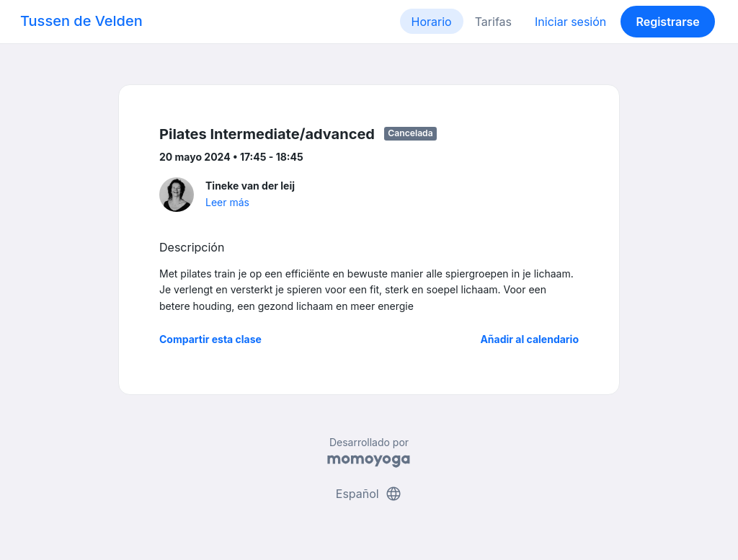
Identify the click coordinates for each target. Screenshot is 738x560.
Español (369, 494)
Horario (432, 22)
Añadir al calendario (529, 339)
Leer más (227, 202)
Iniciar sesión (570, 22)
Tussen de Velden (81, 21)
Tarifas (493, 22)
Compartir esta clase (210, 339)
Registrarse (667, 22)
